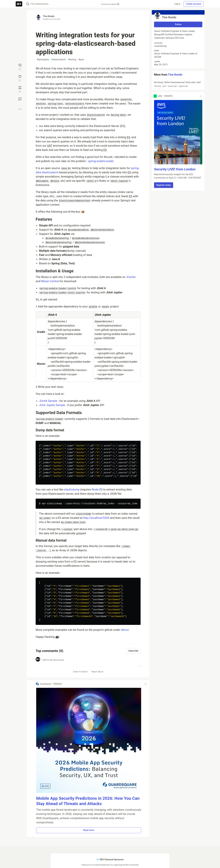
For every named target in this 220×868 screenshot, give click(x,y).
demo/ (125, 630)
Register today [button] (164, 185)
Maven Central (50, 281)
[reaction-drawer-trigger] (20, 67)
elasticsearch (58, 60)
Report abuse (97, 672)
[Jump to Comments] (20, 78)
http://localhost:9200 (96, 518)
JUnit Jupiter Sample (52, 405)
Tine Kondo (49, 16)
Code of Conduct (80, 672)
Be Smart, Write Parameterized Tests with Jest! (178, 84)
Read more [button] (89, 830)
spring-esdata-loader (101, 161)
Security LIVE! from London (175, 169)
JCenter (131, 277)
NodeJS (97, 489)
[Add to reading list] (20, 89)
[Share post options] (20, 109)
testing (72, 60)
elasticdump (72, 489)
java (81, 60)
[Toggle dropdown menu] (146, 684)
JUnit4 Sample (48, 401)
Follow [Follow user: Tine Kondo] (178, 24)
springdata (43, 60)
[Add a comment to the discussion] (91, 662)
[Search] (28, 4)
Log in (177, 4)
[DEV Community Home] (19, 4)
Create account (194, 4)
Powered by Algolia (110, 4)
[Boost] (20, 99)
